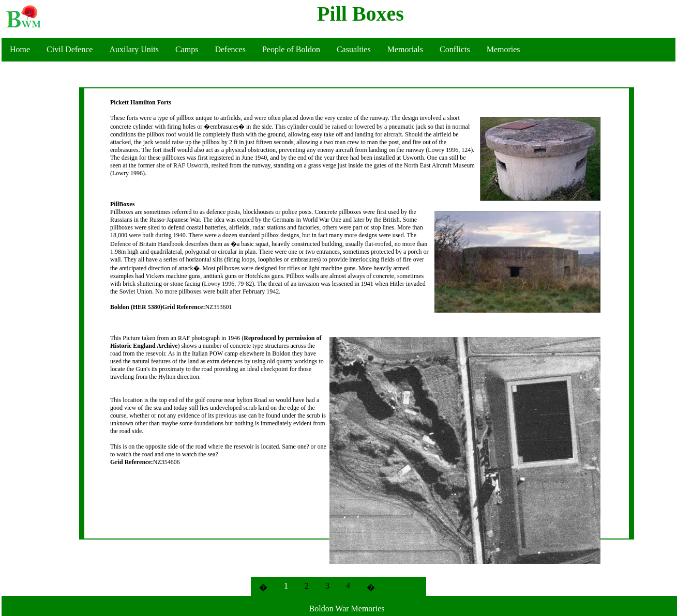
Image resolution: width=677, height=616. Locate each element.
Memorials (405, 49)
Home (20, 49)
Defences (230, 49)
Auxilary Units (134, 49)
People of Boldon (291, 49)
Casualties (354, 49)
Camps (187, 49)
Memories (503, 49)
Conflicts (455, 49)
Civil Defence (70, 49)
